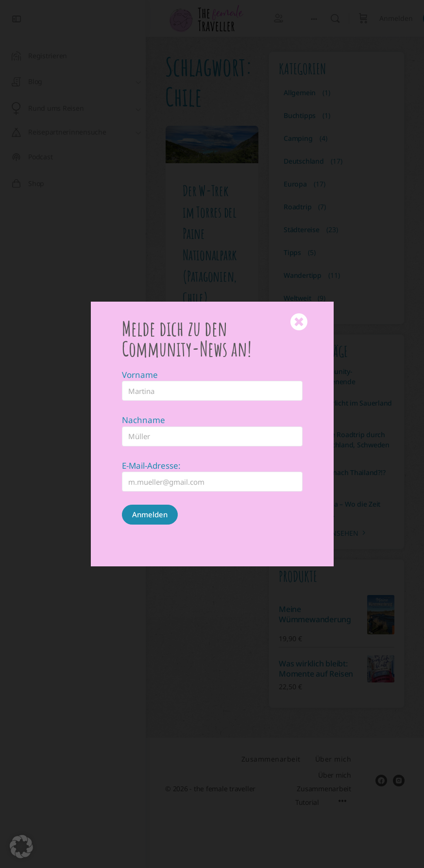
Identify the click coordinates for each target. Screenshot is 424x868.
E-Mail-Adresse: (151, 452)
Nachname (144, 407)
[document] (212, 434)
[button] (21, 847)
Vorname (140, 362)
